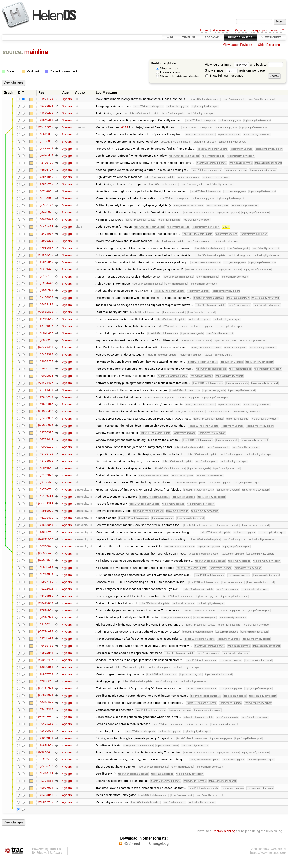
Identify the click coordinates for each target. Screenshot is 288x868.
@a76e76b (46, 489)
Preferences (221, 30)
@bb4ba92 (46, 568)
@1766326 (46, 433)
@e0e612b (46, 447)
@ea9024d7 (45, 660)
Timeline (189, 37)
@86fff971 (45, 688)
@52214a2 (46, 589)
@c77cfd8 (46, 454)
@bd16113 (46, 774)
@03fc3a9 (46, 617)
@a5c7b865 (45, 312)
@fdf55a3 (46, 610)
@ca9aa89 (46, 149)
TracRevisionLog (224, 831)
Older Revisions (269, 45)
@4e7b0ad (46, 212)
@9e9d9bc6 (45, 561)
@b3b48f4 (46, 781)
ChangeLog (159, 843)
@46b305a (46, 525)
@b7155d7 (46, 575)
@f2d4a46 (46, 283)
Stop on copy (167, 68)
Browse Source (240, 37)
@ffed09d (46, 141)
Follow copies (168, 72)
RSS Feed (132, 843)
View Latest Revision (238, 45)
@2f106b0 (46, 319)
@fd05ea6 (46, 681)
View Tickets (272, 37)
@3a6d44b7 (45, 383)
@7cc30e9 (46, 418)
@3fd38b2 (46, 461)
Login (204, 30)
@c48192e (46, 326)
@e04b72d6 (45, 127)
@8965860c (45, 717)
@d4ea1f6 (46, 724)
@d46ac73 (46, 227)
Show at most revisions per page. (235, 71)
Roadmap (212, 37)
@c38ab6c (46, 795)
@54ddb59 (46, 596)
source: (13, 52)
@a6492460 (45, 347)
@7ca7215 (46, 710)
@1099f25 (46, 362)
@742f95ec (45, 539)
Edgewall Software (49, 853)
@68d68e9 (46, 262)
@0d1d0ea (46, 703)
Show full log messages (224, 76)
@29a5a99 (46, 241)
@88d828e (46, 340)
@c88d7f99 (45, 802)
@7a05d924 (45, 426)
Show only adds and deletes (178, 76)
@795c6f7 (46, 248)
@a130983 (46, 298)
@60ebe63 (46, 376)
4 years (67, 447)
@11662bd (46, 624)
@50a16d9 (46, 468)
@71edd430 (45, 752)
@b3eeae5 (46, 106)
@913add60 (45, 411)
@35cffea (46, 674)
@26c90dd (46, 731)
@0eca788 (46, 766)
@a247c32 (46, 497)
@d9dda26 (46, 546)
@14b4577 (46, 234)
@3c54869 (46, 177)
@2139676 (46, 475)
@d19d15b (46, 276)
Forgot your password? (268, 30)
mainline (36, 52)
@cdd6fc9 (46, 184)
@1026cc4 (46, 738)
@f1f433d (46, 390)
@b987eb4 (46, 788)
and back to (266, 65)
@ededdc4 (46, 156)
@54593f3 (46, 354)
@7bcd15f (46, 369)
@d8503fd (46, 120)
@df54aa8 (46, 191)
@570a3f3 (46, 198)
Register (241, 30)
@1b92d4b (46, 404)
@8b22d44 (46, 653)
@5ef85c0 (46, 745)
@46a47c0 (46, 99)
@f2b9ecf (46, 759)
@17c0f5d (46, 163)
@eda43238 (45, 504)
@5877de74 (45, 631)
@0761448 (46, 440)
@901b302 (46, 291)
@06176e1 (46, 219)
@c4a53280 (45, 255)
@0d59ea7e (45, 553)
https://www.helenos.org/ (268, 853)
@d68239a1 (45, 696)
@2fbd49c (46, 482)
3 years (67, 99)
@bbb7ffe (46, 582)
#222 (125, 127)
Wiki (170, 37)
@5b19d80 (46, 134)
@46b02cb (46, 113)
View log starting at (228, 65)
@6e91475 (46, 269)
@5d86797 (46, 170)
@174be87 (46, 639)
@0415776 (46, 646)
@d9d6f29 (46, 205)
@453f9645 (45, 603)
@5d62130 (46, 305)
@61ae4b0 (46, 518)
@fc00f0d (46, 397)
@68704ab (46, 333)
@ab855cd (46, 511)
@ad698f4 (46, 667)
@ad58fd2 (46, 532)
